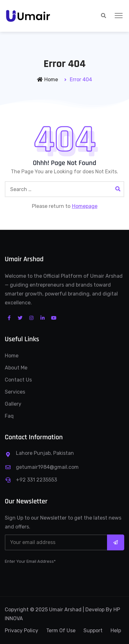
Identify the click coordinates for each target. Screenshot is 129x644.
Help (116, 631)
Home (47, 80)
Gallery (13, 404)
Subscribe (116, 542)
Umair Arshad (65, 610)
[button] (119, 16)
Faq (9, 416)
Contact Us (18, 380)
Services (15, 392)
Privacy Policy (21, 631)
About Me (16, 368)
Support (93, 631)
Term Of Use (61, 631)
